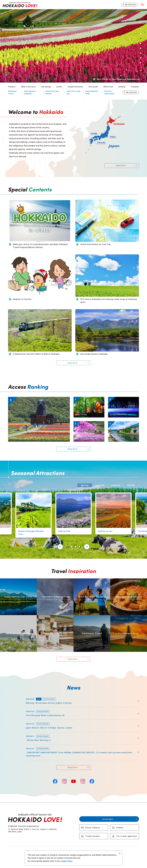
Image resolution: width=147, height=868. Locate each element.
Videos (120, 828)
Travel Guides (93, 836)
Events (59, 87)
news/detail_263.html (18, 733)
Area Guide (93, 87)
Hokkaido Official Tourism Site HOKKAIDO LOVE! (20, 5)
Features (12, 87)
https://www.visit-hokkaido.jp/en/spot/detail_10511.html (123, 400)
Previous (141, 21)
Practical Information (109, 92)
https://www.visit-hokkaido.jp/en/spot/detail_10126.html (33, 495)
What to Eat (108, 87)
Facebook (55, 781)
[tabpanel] (73, 46)
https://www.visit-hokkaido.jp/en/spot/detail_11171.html (89, 424)
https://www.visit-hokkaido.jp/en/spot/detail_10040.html (123, 424)
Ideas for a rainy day (74, 92)
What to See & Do (28, 87)
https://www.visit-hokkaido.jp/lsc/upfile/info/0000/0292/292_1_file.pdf (39, 696)
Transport (135, 87)
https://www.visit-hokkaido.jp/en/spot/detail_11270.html (89, 400)
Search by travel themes (52, 92)
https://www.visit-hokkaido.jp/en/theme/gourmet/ (125, 580)
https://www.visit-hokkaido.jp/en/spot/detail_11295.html (33, 398)
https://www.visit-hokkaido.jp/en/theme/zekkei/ (13, 580)
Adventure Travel (12, 92)
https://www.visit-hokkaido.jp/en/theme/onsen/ (50, 580)
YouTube (73, 781)
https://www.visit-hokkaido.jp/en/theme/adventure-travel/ (92, 617)
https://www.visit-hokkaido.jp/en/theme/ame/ (49, 617)
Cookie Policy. (67, 861)
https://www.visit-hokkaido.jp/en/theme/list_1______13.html (129, 617)
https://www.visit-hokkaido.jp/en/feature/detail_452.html (33, 708)
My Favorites (131, 5)
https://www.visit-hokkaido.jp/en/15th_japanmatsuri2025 (33, 721)
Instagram (64, 781)
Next (141, 71)
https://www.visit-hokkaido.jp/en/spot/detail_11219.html (72, 495)
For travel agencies (127, 836)
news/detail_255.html (18, 746)
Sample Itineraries (75, 87)
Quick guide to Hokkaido (30, 92)
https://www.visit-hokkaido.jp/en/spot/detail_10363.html (112, 495)
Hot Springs (46, 87)
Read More (121, 165)
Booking (122, 87)
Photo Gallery (93, 828)
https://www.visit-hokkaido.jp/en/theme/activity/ (87, 580)
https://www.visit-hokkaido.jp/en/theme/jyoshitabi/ (15, 617)
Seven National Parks (92, 92)
